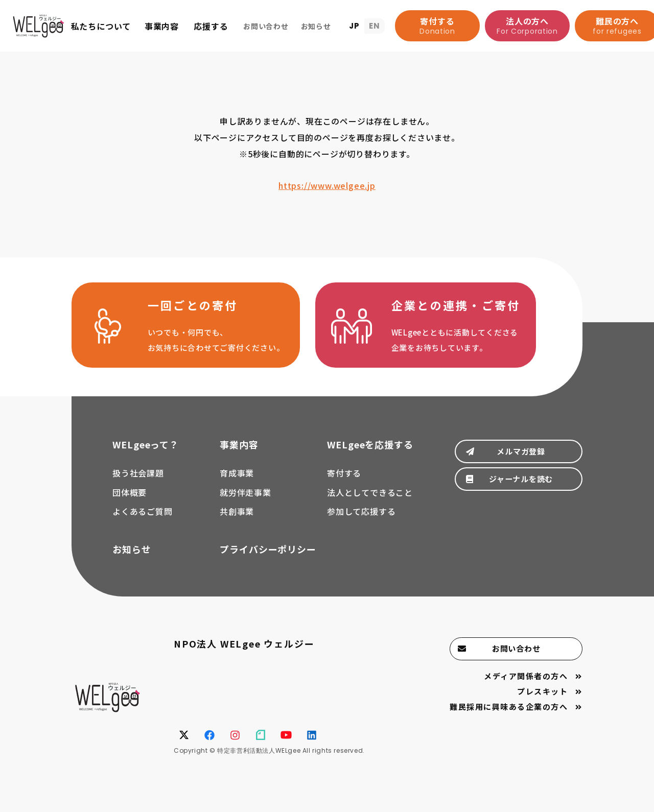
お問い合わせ (519, 659)
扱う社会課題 (138, 482)
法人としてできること (370, 501)
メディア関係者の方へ (523, 688)
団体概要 (130, 501)
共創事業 (237, 521)
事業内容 (239, 453)
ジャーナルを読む (518, 495)
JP (354, 26)
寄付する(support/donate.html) (191, 331)
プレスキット (541, 705)
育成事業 (237, 482)
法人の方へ (527, 26)
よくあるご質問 (143, 521)
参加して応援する (361, 521)
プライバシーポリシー (268, 559)
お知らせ (132, 559)
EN (375, 26)
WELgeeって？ (146, 453)
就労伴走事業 (246, 501)
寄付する (437, 26)
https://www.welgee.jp (327, 185)
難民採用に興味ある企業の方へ (505, 721)
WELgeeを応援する (370, 453)
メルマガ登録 (519, 462)
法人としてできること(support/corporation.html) (440, 331)
